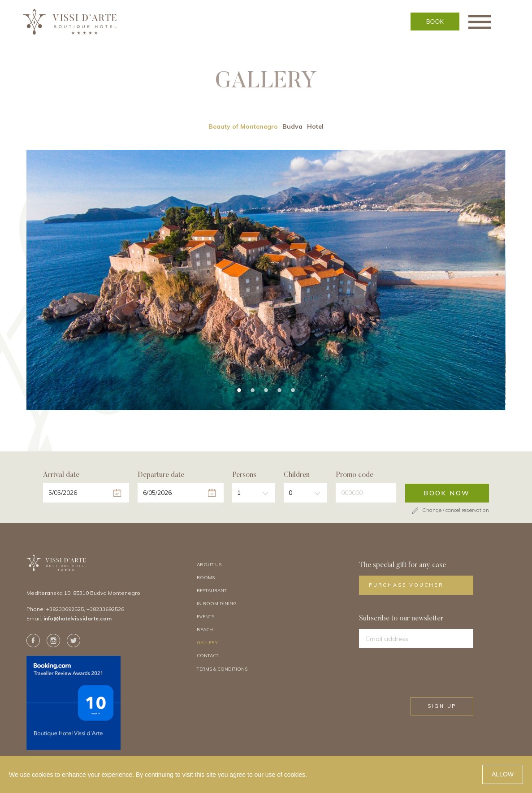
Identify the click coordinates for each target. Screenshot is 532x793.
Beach (205, 631)
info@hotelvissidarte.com (78, 620)
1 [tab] (239, 392)
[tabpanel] (266, 281)
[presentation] (434, 674)
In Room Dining (217, 605)
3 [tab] (266, 392)
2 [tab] (252, 392)
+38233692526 (105, 610)
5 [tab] (293, 392)
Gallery (207, 644)
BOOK (449, 21)
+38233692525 (65, 610)
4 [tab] (279, 392)
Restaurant (212, 592)
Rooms (206, 579)
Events (205, 618)
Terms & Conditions (222, 670)
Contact (208, 657)
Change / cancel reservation (450, 511)
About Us (209, 566)
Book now (447, 494)
